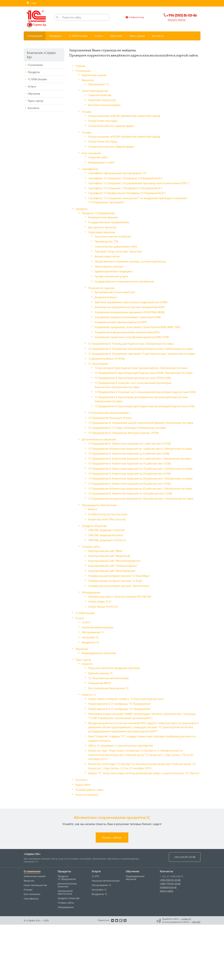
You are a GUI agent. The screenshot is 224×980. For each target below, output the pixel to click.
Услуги (32, 86)
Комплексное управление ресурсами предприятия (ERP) (133, 309)
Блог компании (92, 152)
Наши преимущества (96, 90)
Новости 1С (90, 743)
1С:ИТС (87, 671)
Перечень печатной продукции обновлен (117, 716)
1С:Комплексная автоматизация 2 (112, 434)
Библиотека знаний (95, 75)
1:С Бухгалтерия (99, 373)
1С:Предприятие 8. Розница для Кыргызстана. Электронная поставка (136, 345)
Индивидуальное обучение (101, 701)
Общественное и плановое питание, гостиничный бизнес (135, 264)
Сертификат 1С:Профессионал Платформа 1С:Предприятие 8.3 (131, 196)
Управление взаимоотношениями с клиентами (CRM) (131, 319)
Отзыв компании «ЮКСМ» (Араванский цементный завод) (128, 115)
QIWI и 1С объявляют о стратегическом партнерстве (125, 797)
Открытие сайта (99, 156)
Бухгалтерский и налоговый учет (117, 294)
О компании (35, 65)
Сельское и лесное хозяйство (115, 239)
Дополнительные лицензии (101, 465)
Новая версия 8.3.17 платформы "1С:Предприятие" (123, 752)
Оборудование (92, 641)
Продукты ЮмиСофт (96, 575)
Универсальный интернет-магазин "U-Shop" (119, 630)
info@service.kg (168, 943)
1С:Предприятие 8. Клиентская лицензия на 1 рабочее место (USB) (134, 469)
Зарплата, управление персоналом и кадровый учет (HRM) (135, 304)
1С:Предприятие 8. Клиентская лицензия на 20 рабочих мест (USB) (134, 511)
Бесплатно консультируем (106, 105)
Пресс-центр (36, 101)
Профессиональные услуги (113, 278)
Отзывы (87, 111)
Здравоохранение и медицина (116, 273)
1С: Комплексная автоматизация (111, 726)
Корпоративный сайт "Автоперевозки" (115, 620)
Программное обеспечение (101, 555)
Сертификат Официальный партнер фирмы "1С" (121, 172)
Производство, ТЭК (108, 244)
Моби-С (93, 559)
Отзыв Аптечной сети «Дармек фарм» (114, 125)
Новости (88, 712)
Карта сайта (84, 840)
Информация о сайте (103, 161)
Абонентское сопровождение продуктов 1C (112, 873)
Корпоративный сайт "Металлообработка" (118, 610)
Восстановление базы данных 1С (111, 736)
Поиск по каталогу (88, 850)
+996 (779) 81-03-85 (170, 939)
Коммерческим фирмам (105, 220)
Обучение (34, 94)
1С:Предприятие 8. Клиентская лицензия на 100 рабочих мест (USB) (135, 539)
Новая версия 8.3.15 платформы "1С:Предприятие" (123, 757)
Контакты (34, 108)
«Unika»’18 (186, 974)
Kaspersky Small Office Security (109, 569)
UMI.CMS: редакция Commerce (109, 589)
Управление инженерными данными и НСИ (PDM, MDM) (133, 314)
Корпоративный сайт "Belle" (108, 600)
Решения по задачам (103, 290)
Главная (81, 66)
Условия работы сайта (91, 845)
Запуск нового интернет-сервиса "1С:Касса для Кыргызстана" (131, 747)
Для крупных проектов (104, 230)
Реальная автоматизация (99, 676)
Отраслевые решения (103, 235)
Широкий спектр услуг (104, 100)
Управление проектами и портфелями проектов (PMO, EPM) (136, 339)
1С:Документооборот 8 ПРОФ (108, 368)
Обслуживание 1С (94, 681)
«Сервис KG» (32, 909)
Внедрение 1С (92, 691)
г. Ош (31, 3)
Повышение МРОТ (101, 731)
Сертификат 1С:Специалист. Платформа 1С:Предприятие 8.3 (130, 177)
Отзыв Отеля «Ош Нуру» (105, 120)
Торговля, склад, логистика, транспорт (121, 254)
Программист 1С (100, 84)
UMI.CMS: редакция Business (108, 584)
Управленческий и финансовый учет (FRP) (124, 324)
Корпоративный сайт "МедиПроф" (112, 605)
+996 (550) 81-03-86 (170, 935)
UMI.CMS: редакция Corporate (109, 580)
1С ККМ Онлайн (37, 79)
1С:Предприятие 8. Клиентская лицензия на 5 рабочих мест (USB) (133, 483)
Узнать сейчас (112, 893)
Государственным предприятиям (111, 225)
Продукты (34, 72)
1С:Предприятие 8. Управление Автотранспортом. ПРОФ (127, 458)
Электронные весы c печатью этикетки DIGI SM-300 (124, 645)
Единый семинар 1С (102, 721)
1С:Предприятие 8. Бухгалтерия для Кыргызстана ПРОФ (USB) (137, 391)
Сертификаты (91, 168)
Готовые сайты (92, 596)
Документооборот (107, 299)
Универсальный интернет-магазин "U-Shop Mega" (123, 625)
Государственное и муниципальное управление (128, 283)
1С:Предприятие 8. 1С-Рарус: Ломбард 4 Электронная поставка (132, 453)
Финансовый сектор (108, 259)
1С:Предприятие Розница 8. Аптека (112, 439)
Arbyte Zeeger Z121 (101, 650)
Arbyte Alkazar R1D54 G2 (105, 655)
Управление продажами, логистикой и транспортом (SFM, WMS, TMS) (142, 329)
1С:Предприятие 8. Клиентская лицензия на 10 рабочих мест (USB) (134, 497)
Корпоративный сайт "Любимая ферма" (116, 615)
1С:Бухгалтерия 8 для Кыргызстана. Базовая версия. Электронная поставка (147, 377)
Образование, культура (111, 269)
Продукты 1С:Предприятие (100, 216)
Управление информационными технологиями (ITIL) (131, 334)
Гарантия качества (101, 95)
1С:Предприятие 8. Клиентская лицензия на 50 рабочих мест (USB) (134, 525)
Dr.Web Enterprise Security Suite (110, 564)
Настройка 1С (91, 686)
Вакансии (88, 80)
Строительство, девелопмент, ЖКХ (118, 249)
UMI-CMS (196, 977)
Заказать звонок (174, 20)
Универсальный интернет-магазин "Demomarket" (123, 635)
